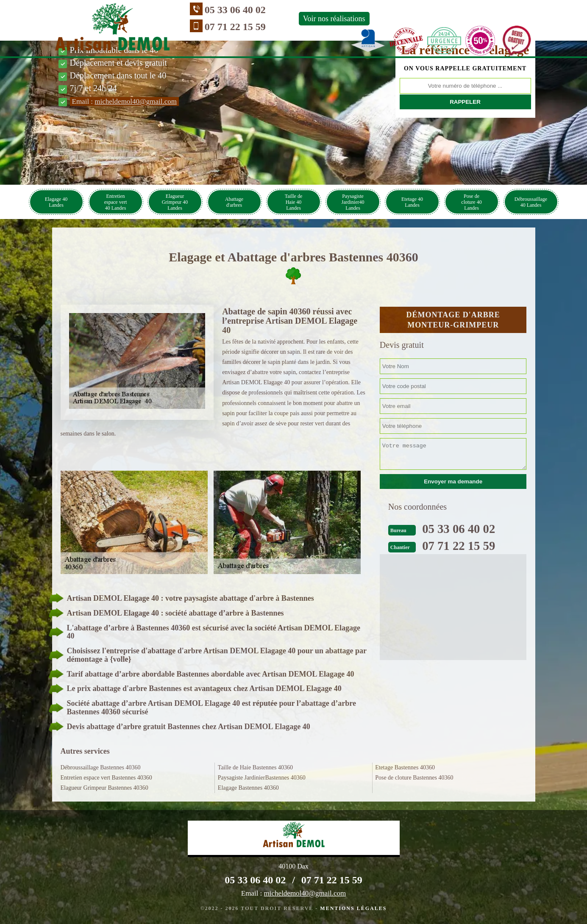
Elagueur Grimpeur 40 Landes (175, 202)
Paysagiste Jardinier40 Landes (353, 202)
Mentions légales (353, 908)
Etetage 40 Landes (412, 202)
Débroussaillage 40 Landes (531, 202)
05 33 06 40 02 (197, 10)
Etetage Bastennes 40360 (405, 767)
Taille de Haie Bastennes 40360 (255, 767)
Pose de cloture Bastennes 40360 (414, 778)
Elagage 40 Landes (56, 202)
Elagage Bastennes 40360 (248, 788)
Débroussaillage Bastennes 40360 (101, 767)
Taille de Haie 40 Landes (293, 202)
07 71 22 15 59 (197, 27)
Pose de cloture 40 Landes (471, 202)
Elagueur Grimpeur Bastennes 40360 (104, 788)
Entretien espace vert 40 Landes (116, 202)
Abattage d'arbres (234, 202)
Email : (124, 101)
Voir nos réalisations (296, 19)
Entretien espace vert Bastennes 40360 (106, 778)
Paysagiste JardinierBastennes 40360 (262, 778)
